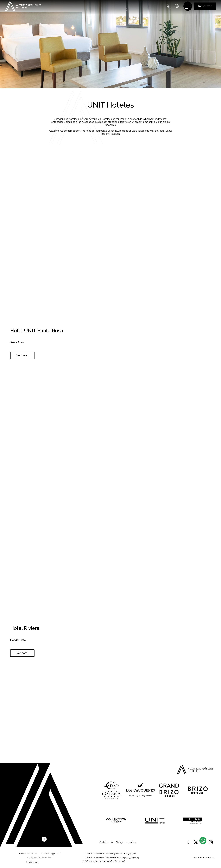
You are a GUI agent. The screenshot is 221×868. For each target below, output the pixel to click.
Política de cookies (28, 854)
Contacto (104, 842)
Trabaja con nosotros (126, 842)
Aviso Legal (50, 854)
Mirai (212, 858)
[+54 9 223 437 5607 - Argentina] (169, 6)
